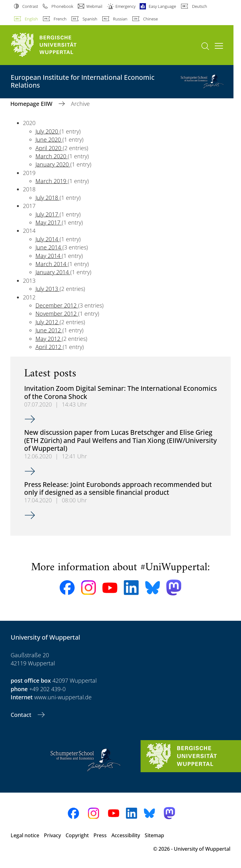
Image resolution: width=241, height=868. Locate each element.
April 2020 (49, 148)
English (31, 19)
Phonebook (62, 6)
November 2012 (57, 314)
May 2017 (49, 222)
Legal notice (25, 835)
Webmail (94, 6)
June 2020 (49, 139)
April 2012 (49, 347)
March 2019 (52, 181)
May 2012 (49, 339)
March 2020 (52, 156)
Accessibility (126, 835)
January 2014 (53, 272)
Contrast (30, 6)
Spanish (90, 19)
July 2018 (48, 198)
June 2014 (49, 247)
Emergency (126, 6)
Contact (22, 715)
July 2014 (48, 239)
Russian (120, 19)
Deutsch (200, 6)
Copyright (77, 835)
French (60, 19)
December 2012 (57, 305)
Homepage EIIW (32, 104)
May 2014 (49, 256)
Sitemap (154, 835)
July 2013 (48, 289)
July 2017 (48, 214)
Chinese (150, 19)
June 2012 (49, 330)
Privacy (52, 835)
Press (100, 835)
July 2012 (48, 322)
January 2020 (53, 164)
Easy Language (162, 6)
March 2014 (52, 264)
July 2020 (48, 131)
